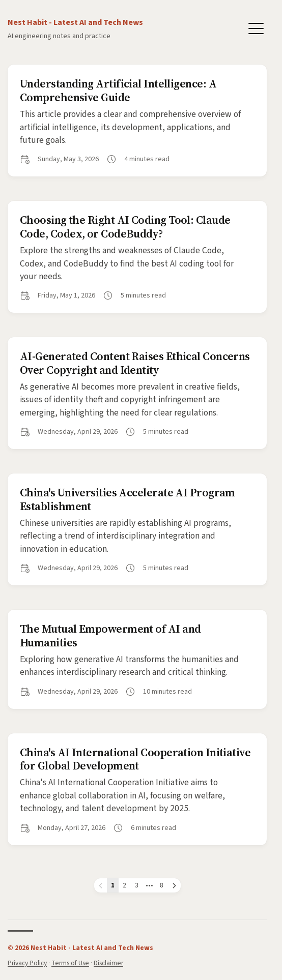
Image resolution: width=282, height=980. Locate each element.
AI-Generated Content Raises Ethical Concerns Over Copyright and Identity (135, 363)
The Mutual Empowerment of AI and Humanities (110, 635)
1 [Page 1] (113, 885)
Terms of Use (70, 963)
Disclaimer (108, 963)
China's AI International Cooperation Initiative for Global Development (135, 759)
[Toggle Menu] (256, 28)
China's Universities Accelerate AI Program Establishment (128, 499)
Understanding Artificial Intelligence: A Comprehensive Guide (118, 90)
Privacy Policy (27, 963)
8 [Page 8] (162, 885)
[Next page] (174, 885)
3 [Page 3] (137, 885)
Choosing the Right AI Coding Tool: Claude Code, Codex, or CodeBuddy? (125, 226)
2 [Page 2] (124, 885)
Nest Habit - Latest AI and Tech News (75, 22)
